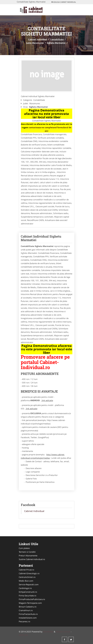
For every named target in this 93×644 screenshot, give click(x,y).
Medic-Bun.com (26, 581)
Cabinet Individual (38, 39)
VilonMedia (48, 632)
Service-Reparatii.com (29, 584)
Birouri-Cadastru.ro (28, 607)
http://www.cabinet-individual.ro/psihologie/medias (43, 456)
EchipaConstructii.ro (28, 592)
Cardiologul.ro (25, 588)
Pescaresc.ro (24, 621)
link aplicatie (47, 400)
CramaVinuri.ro (26, 610)
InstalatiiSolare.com (28, 618)
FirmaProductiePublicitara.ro (32, 599)
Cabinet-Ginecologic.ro (29, 573)
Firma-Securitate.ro (28, 596)
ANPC (21, 635)
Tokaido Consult (63, 632)
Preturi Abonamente (28, 556)
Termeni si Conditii (27, 552)
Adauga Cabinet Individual (64, 2)
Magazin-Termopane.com (30, 603)
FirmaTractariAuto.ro (28, 614)
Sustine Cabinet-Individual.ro (32, 559)
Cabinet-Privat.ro (26, 570)
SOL (26, 635)
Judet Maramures (35, 43)
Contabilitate (57, 39)
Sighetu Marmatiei (56, 43)
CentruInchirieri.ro (27, 577)
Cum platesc (24, 548)
